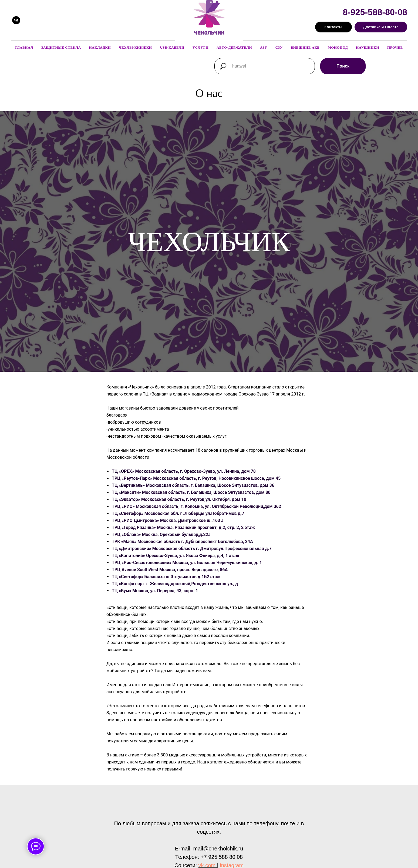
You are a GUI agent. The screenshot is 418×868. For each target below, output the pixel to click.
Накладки (100, 47)
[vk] (16, 20)
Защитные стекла (61, 47)
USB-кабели (172, 47)
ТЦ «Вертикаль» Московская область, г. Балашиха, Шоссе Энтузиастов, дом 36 (193, 485)
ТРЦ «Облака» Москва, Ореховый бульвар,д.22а (161, 534)
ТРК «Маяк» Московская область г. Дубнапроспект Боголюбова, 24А (182, 542)
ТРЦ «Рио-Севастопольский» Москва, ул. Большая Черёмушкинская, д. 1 (187, 563)
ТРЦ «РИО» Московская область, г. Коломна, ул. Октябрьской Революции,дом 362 (196, 506)
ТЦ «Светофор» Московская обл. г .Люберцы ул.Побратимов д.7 (178, 513)
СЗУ (279, 47)
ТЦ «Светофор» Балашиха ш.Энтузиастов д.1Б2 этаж (166, 577)
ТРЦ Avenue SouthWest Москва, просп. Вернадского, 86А (170, 570)
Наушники (368, 47)
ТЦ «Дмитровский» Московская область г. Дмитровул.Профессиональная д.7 (192, 549)
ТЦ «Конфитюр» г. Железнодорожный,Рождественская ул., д (175, 584)
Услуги (200, 47)
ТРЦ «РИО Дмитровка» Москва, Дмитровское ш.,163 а (168, 520)
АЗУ (264, 47)
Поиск (343, 66)
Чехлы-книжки (135, 47)
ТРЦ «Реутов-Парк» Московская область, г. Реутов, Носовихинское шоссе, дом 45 (196, 478)
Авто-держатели (234, 47)
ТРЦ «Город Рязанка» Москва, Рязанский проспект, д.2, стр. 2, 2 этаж (183, 527)
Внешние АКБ (305, 47)
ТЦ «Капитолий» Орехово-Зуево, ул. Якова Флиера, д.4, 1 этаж (176, 556)
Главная (24, 47)
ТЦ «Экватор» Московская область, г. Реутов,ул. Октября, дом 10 (179, 499)
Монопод (338, 47)
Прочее (395, 47)
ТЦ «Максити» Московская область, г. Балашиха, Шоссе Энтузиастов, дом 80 (191, 492)
